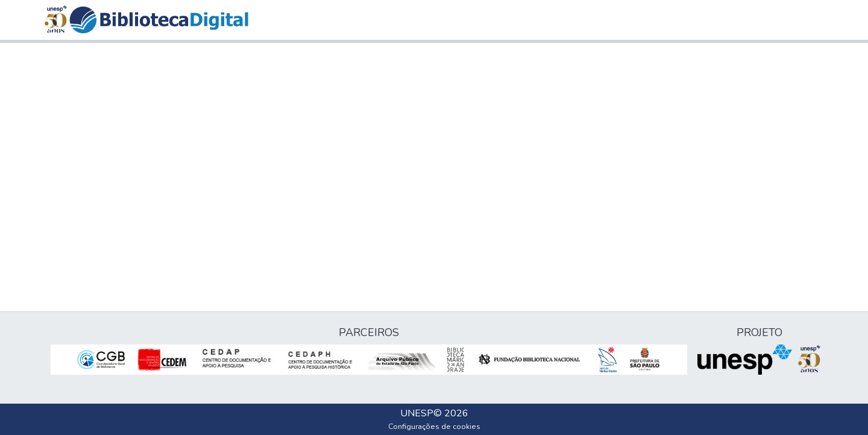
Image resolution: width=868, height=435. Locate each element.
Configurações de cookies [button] (434, 427)
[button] (159, 20)
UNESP (417, 413)
